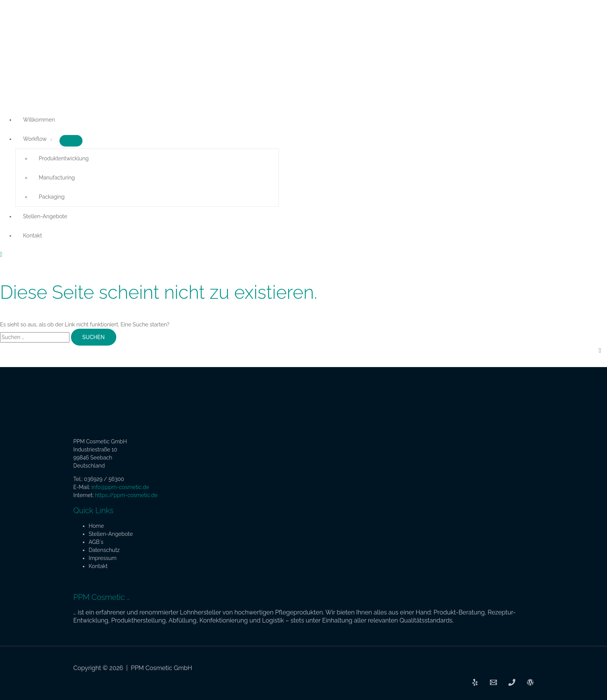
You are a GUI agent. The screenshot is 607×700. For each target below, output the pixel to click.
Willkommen (39, 120)
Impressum (103, 558)
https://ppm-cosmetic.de (126, 495)
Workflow (35, 139)
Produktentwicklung (64, 158)
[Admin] (530, 684)
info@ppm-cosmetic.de (120, 487)
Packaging (52, 197)
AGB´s (96, 542)
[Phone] (512, 684)
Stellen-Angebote (45, 216)
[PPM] (475, 684)
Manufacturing (57, 178)
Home (96, 526)
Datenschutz (104, 550)
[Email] (493, 684)
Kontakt (32, 236)
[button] (1, 254)
